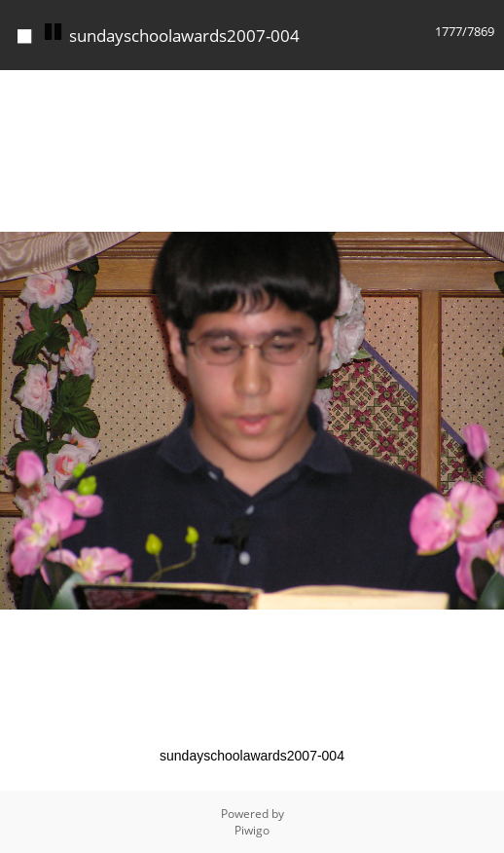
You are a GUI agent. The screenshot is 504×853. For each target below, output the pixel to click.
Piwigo (252, 830)
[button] (486, 88)
